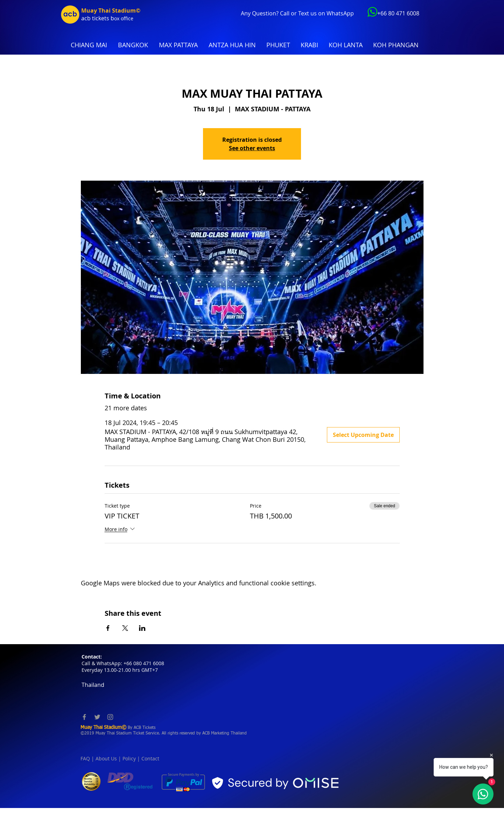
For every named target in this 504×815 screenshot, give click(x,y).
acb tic (90, 18)
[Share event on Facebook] (108, 628)
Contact (150, 758)
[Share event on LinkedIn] (142, 628)
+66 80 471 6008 (398, 13)
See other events (252, 148)
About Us (106, 758)
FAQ (85, 758)
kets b (106, 18)
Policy (129, 758)
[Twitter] (97, 717)
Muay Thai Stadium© (111, 11)
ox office (124, 18)
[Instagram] (110, 717)
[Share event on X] (125, 628)
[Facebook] (84, 717)
